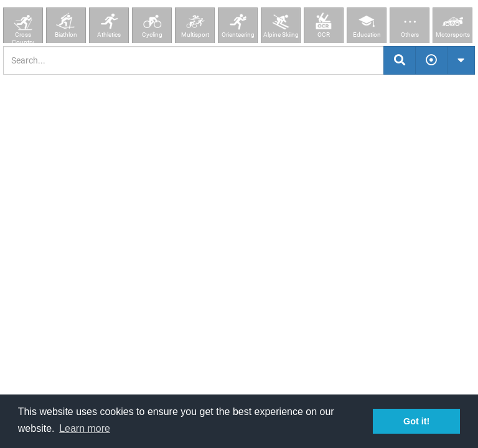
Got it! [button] (416, 421)
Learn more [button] (85, 428)
